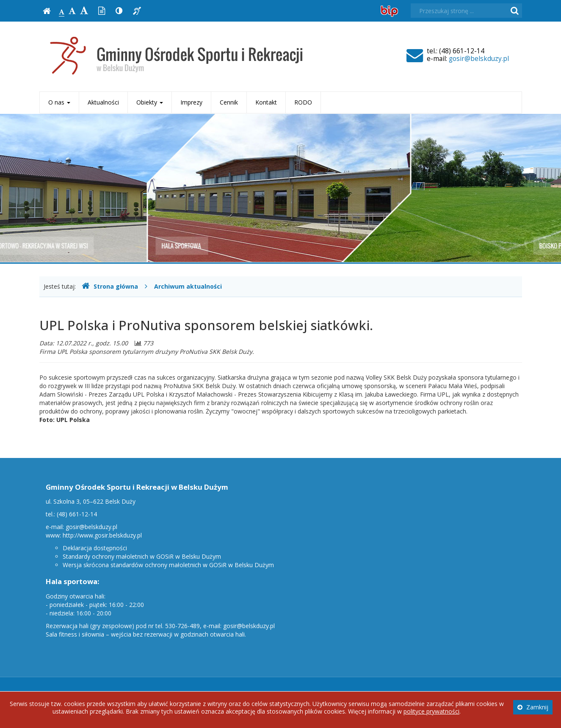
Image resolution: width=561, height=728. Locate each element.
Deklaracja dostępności (95, 548)
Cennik (229, 102)
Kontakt (266, 102)
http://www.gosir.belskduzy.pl (102, 535)
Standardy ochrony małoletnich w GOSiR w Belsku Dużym (142, 556)
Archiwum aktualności (188, 286)
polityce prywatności (431, 711)
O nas (59, 102)
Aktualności (103, 102)
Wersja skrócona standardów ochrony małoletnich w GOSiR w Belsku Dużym (168, 565)
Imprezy (191, 102)
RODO (303, 102)
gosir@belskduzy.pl (479, 59)
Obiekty (150, 102)
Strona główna (110, 286)
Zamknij (533, 707)
